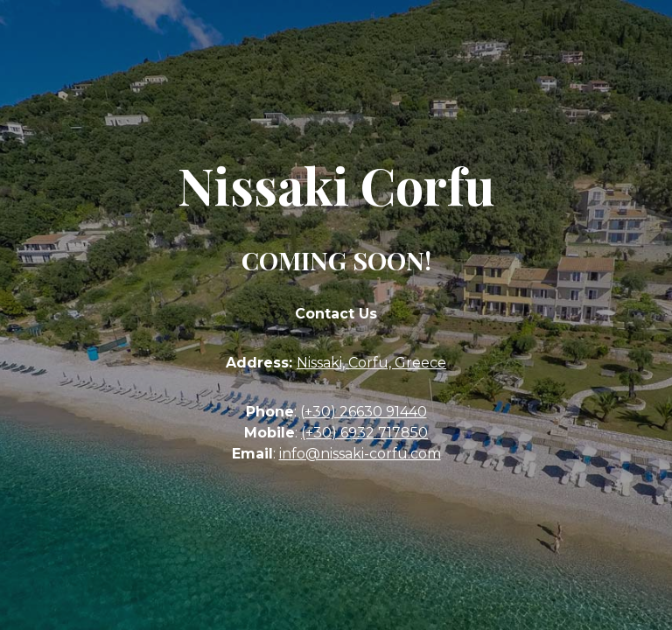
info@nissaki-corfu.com (360, 454)
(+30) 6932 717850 (364, 433)
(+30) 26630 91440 (364, 412)
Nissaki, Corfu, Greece (371, 363)
